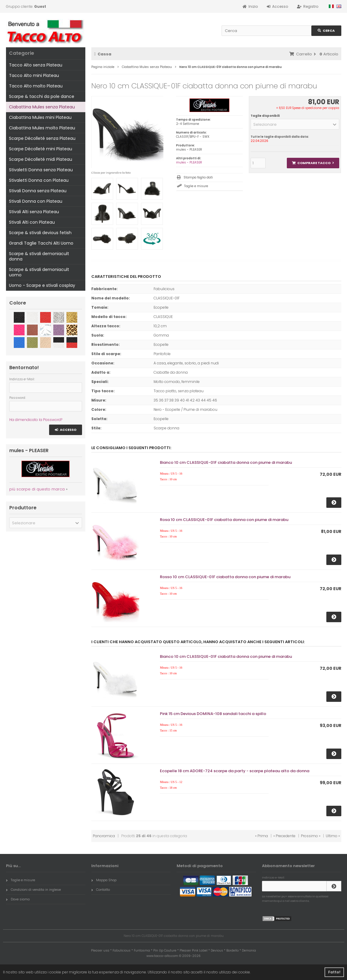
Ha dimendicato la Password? (36, 420)
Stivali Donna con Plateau (36, 201)
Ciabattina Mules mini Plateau (40, 117)
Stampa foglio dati (198, 177)
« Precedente (284, 836)
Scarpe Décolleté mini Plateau (41, 149)
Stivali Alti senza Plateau (34, 212)
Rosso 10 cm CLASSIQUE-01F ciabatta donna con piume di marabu (225, 577)
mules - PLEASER (189, 162)
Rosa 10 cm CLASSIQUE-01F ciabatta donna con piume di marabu (224, 520)
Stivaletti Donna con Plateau (39, 180)
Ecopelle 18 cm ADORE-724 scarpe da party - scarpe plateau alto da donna (235, 771)
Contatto (101, 890)
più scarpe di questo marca (37, 489)
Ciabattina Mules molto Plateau (42, 128)
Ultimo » (333, 836)
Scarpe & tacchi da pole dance (42, 96)
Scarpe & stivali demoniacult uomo (39, 272)
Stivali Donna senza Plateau (38, 191)
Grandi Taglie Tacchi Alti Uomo (41, 243)
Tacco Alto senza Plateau (36, 65)
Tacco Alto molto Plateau (36, 86)
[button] (295, 124)
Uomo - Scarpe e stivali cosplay (42, 285)
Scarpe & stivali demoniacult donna (39, 256)
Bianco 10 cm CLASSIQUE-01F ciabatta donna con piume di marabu (226, 462)
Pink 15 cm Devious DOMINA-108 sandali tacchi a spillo (213, 714)
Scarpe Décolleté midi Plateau (41, 159)
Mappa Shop (104, 880)
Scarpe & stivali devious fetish (40, 233)
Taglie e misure (196, 186)
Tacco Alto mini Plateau (34, 75)
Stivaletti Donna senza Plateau (41, 170)
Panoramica (104, 836)
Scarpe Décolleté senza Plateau (42, 138)
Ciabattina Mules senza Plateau (42, 107)
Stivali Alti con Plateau (32, 222)
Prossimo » (311, 836)
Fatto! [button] (334, 972)
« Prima (262, 836)
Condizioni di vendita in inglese (33, 890)
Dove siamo (18, 899)
